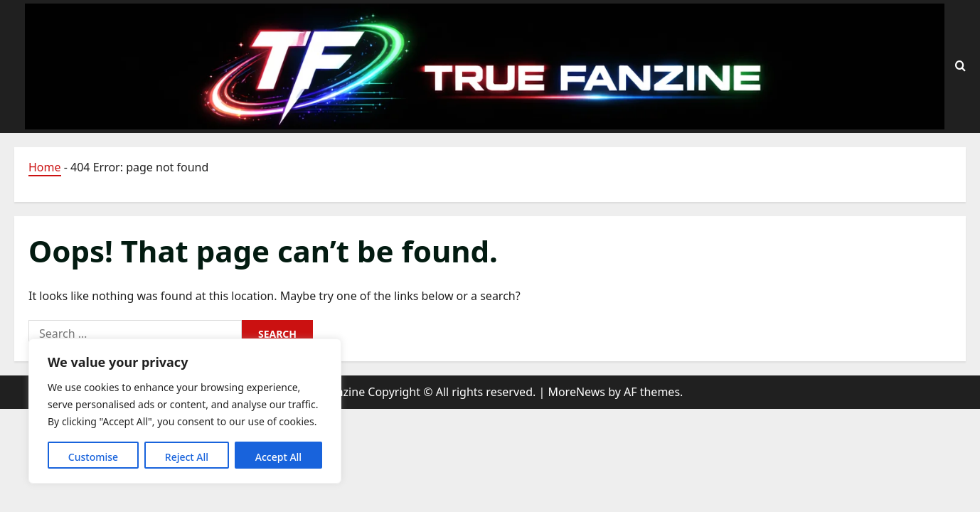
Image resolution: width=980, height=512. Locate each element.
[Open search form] (960, 66)
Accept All (278, 457)
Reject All (187, 457)
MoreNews (576, 392)
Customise (93, 457)
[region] (185, 411)
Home (45, 167)
